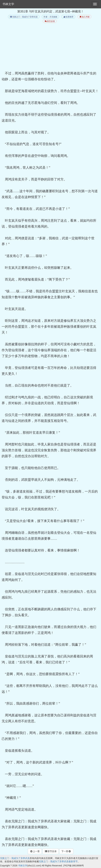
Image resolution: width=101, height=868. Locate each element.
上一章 (35, 851)
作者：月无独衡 (50, 17)
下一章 (66, 851)
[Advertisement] (50, 47)
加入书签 (84, 17)
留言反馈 (50, 21)
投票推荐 (68, 17)
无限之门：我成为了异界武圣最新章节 (58, 861)
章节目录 (51, 851)
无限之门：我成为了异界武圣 (24, 17)
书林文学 (8, 4)
